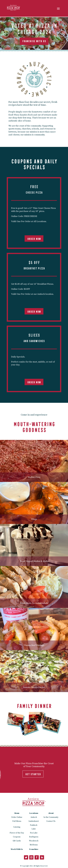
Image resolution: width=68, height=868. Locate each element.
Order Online (17, 817)
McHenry (34, 845)
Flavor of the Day (17, 833)
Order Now (34, 238)
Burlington (34, 837)
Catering (17, 827)
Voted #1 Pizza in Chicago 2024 (34, 28)
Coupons (17, 837)
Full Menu (17, 821)
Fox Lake (34, 833)
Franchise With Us (34, 41)
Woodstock (34, 841)
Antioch (34, 817)
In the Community (51, 817)
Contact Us (51, 821)
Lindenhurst (34, 821)
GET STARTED (33, 774)
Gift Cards (17, 841)
